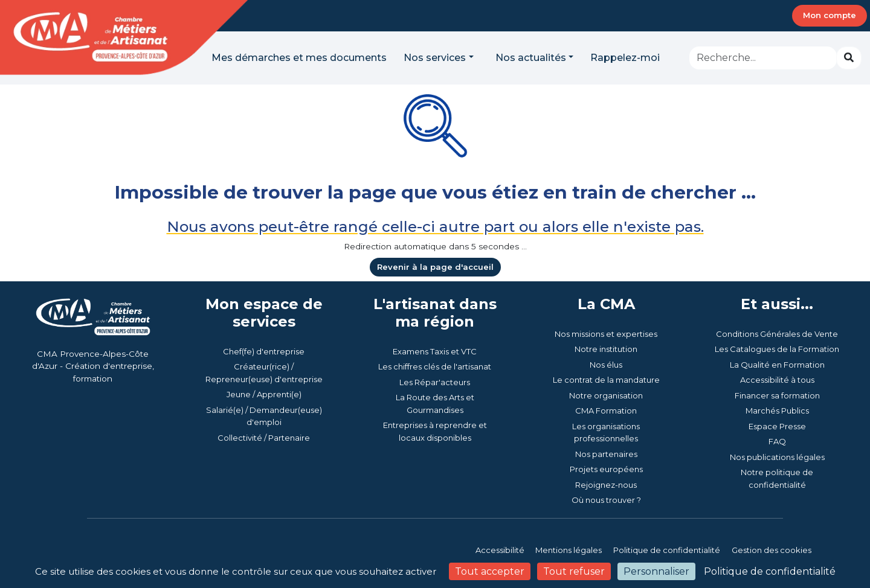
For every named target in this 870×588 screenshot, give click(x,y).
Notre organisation (606, 395)
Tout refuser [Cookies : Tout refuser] (574, 571)
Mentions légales (569, 550)
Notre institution (606, 349)
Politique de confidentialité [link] (770, 571)
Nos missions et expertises (606, 334)
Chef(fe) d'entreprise (264, 351)
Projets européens (606, 469)
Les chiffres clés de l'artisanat (435, 366)
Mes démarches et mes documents (299, 58)
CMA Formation (606, 411)
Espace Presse (777, 426)
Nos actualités (531, 58)
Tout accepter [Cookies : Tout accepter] (490, 571)
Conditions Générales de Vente (777, 334)
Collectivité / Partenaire (264, 438)
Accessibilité (501, 550)
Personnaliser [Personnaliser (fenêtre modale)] (656, 571)
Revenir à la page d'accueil (435, 267)
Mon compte (830, 15)
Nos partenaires (606, 454)
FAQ (777, 441)
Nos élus (606, 365)
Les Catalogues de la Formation (777, 349)
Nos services (435, 58)
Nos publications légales (777, 457)
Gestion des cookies (772, 550)
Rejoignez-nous (606, 485)
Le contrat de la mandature (606, 380)
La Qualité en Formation (777, 365)
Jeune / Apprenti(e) (264, 394)
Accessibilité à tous (777, 380)
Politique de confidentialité (667, 550)
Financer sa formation (777, 395)
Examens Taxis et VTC (435, 351)
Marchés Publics (777, 411)
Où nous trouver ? (606, 500)
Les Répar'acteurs (435, 382)
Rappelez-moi (625, 58)
